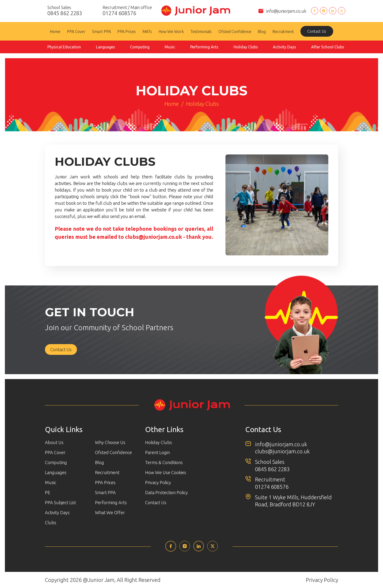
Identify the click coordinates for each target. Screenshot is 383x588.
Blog (262, 32)
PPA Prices (127, 32)
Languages (106, 47)
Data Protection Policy (166, 492)
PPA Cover (76, 32)
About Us (54, 442)
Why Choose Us (110, 442)
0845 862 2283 (272, 469)
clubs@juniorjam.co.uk (154, 237)
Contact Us (317, 31)
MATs (147, 32)
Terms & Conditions (164, 462)
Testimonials (201, 32)
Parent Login (157, 452)
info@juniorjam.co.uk (286, 11)
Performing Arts (204, 47)
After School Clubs (328, 47)
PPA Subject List (60, 502)
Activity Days (284, 47)
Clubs (51, 523)
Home (55, 32)
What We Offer (110, 512)
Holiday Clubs (246, 47)
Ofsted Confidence (235, 32)
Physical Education (64, 47)
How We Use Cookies (166, 472)
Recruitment (283, 32)
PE (48, 492)
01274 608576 (272, 487)
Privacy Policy (158, 482)
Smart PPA (101, 32)
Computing (140, 47)
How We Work (171, 32)
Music (170, 47)
